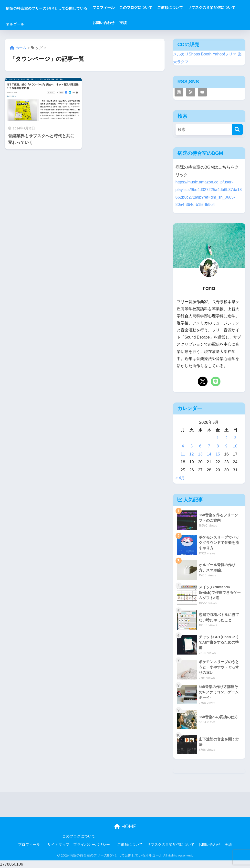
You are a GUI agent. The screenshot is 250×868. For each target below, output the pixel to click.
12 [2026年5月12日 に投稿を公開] (192, 454)
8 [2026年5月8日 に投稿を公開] (218, 446)
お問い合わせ (184, 23)
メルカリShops (187, 54)
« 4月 (180, 478)
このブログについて (164, 7)
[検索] (237, 130)
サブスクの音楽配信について (144, 23)
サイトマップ (58, 845)
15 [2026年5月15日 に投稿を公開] (218, 454)
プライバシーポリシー (92, 845)
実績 (204, 23)
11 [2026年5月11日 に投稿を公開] (183, 454)
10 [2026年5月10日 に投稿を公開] (235, 446)
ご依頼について (198, 7)
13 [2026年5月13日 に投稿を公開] (200, 454)
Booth (208, 54)
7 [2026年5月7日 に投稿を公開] (209, 446)
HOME (125, 826)
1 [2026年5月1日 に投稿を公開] (218, 438)
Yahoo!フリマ (227, 54)
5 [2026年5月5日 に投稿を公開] (192, 446)
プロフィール (132, 7)
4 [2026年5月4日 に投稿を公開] (183, 446)
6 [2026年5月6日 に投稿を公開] (200, 446)
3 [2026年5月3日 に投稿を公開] (235, 438)
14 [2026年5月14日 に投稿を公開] (209, 454)
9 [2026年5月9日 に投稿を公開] (226, 446)
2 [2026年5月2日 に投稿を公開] (226, 438)
